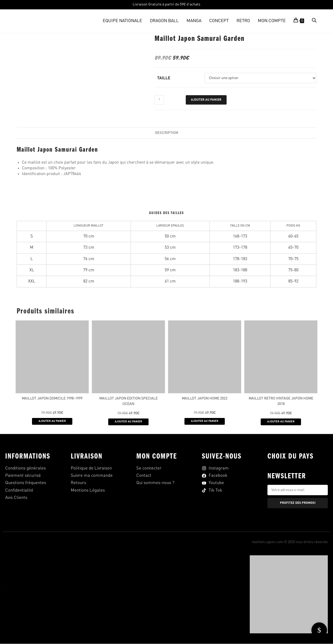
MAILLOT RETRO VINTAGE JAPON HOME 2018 (281, 401)
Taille (164, 78)
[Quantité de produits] (159, 100)
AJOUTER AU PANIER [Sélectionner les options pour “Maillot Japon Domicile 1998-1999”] (52, 422)
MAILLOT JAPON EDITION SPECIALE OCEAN (129, 401)
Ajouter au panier (206, 100)
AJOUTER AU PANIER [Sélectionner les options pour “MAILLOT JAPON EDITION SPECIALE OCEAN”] (128, 422)
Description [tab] (167, 133)
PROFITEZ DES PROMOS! (298, 504)
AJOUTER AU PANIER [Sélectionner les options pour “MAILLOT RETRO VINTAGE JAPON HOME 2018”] (281, 422)
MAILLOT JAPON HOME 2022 (205, 398)
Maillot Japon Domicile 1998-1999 (52, 398)
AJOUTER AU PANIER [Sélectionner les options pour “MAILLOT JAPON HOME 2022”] (205, 422)
